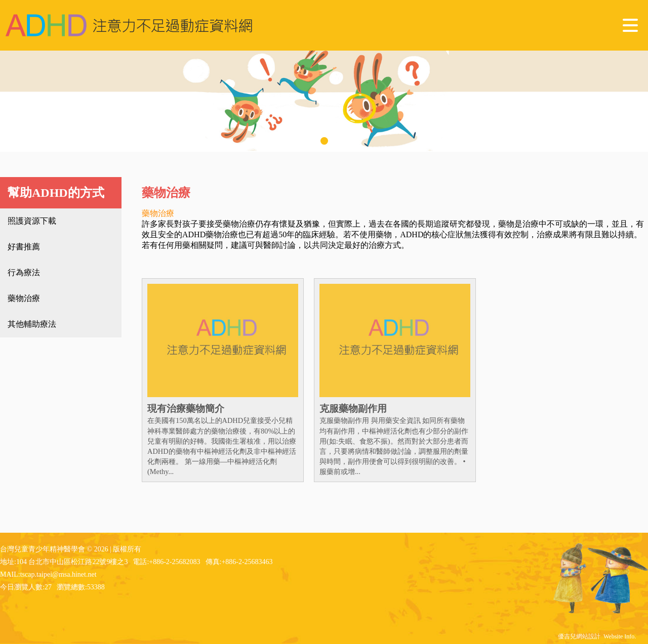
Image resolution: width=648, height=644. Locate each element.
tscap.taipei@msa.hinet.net (58, 574)
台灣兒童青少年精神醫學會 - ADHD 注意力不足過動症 (129, 25)
